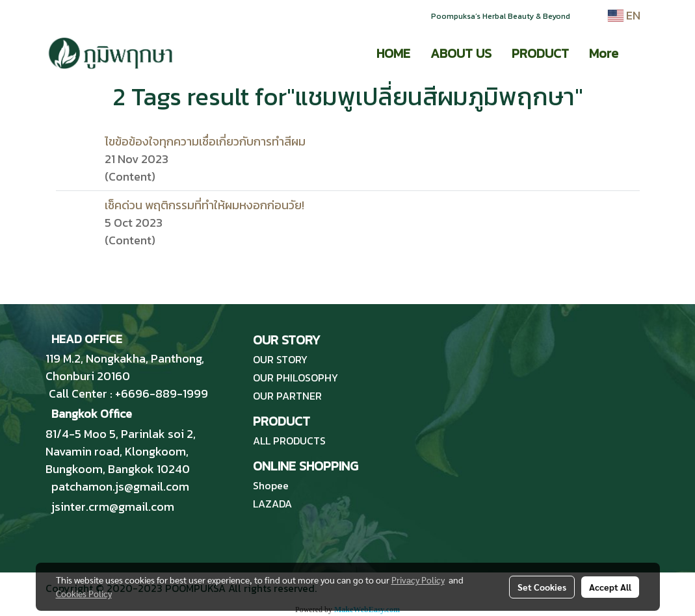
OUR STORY (280, 359)
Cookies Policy (84, 593)
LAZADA (272, 504)
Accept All (610, 587)
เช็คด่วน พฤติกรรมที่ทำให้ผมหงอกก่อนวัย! (204, 205)
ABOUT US (461, 53)
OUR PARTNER (287, 396)
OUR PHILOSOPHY (295, 378)
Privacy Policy (418, 580)
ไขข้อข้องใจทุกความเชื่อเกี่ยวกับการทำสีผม (205, 141)
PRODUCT (540, 53)
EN (624, 15)
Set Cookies (542, 587)
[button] (640, 53)
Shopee (271, 485)
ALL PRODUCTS (289, 441)
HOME (393, 53)
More (604, 53)
